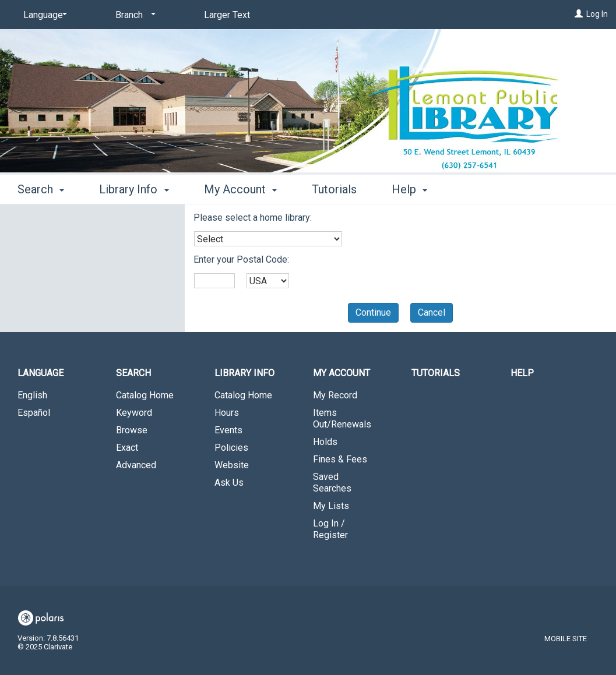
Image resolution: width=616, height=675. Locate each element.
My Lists (331, 506)
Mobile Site (566, 639)
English (32, 395)
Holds (325, 442)
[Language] (43, 15)
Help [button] (409, 189)
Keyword (134, 413)
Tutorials (334, 189)
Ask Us (229, 483)
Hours (227, 413)
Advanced (136, 465)
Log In (597, 14)
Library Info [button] (134, 189)
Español (34, 413)
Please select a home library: (253, 218)
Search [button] (41, 189)
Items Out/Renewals (342, 418)
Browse (132, 430)
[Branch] (133, 15)
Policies (231, 448)
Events (228, 430)
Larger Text (227, 15)
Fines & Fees (340, 459)
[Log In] (579, 14)
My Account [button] (240, 189)
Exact (127, 448)
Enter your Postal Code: (241, 259)
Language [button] (41, 373)
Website (232, 465)
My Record (335, 395)
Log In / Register (330, 529)
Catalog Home (145, 395)
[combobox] (268, 239)
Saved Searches (332, 483)
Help (522, 373)
